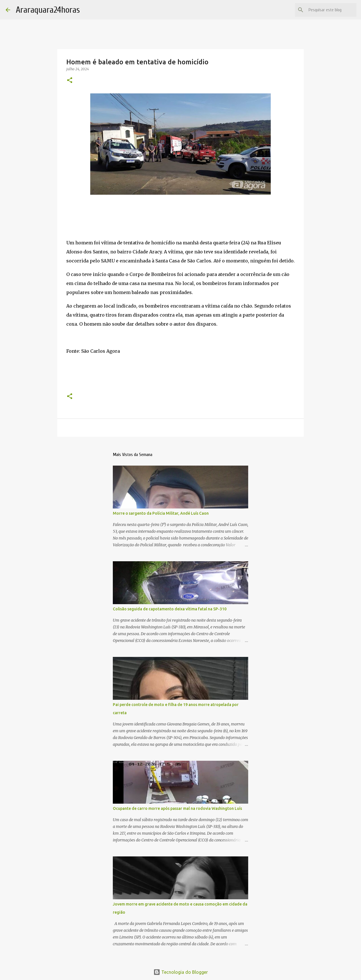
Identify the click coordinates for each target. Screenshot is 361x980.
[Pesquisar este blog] (327, 10)
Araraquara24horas (48, 10)
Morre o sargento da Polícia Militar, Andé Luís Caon (161, 513)
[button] (70, 81)
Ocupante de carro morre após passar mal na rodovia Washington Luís (177, 808)
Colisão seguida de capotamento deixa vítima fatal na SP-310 (170, 609)
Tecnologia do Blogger (181, 972)
